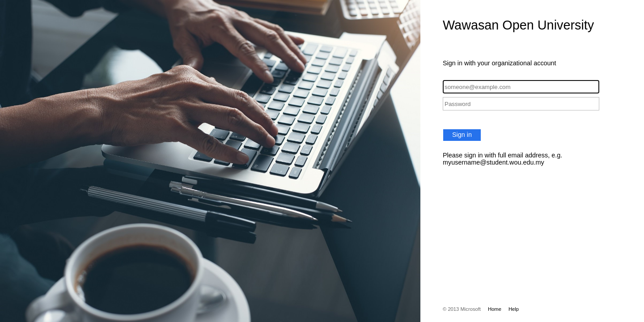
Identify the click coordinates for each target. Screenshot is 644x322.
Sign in (462, 135)
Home (495, 309)
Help (514, 309)
